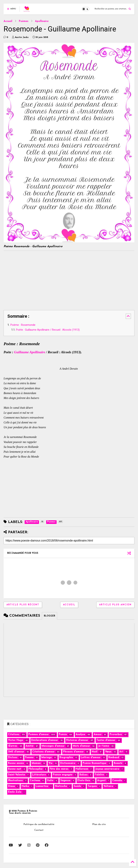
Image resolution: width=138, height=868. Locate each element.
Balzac (84, 775)
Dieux (11, 786)
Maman (36, 763)
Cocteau (35, 781)
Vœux (108, 752)
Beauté (118, 763)
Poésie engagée (63, 775)
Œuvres (13, 746)
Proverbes (116, 735)
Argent (101, 781)
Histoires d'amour (77, 740)
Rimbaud (114, 758)
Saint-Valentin (17, 775)
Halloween (82, 769)
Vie (50, 763)
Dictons (13, 758)
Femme (29, 758)
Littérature (39, 775)
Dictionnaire (68, 763)
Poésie (63, 735)
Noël (95, 752)
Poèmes (24, 21)
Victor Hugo (16, 740)
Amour (98, 735)
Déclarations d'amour (45, 740)
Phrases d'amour (73, 752)
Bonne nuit (15, 769)
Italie (50, 781)
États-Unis (84, 781)
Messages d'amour (53, 746)
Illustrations (15, 781)
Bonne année (16, 763)
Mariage (47, 758)
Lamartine (42, 786)
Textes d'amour (106, 740)
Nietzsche (61, 786)
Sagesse (65, 781)
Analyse (80, 735)
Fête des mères (59, 769)
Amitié (29, 746)
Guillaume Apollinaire (30, 352)
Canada (117, 781)
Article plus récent (23, 605)
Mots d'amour (81, 746)
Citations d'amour (43, 752)
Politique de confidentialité (39, 824)
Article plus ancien (115, 605)
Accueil (8, 21)
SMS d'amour (16, 752)
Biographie (66, 758)
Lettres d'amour (91, 758)
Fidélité (99, 775)
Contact (39, 830)
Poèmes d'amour (39, 735)
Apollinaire (42, 21)
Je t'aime (104, 746)
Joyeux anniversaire (107, 769)
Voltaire (108, 786)
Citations (14, 735)
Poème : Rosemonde (23, 325)
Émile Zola (15, 792)
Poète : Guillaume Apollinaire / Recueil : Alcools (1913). (48, 330)
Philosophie (35, 769)
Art (121, 752)
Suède (77, 786)
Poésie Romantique (95, 763)
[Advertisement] (34, 280)
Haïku (25, 786)
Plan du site (99, 824)
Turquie (92, 786)
